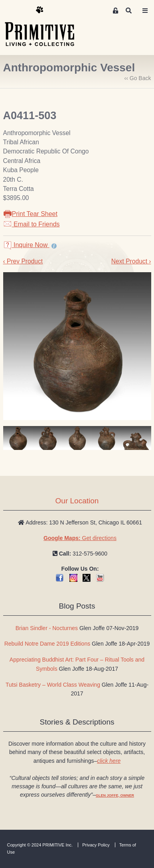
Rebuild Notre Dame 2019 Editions (47, 644)
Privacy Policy (96, 845)
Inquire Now (26, 245)
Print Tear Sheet (30, 214)
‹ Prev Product (23, 261)
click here (109, 761)
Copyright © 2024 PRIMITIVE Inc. (40, 845)
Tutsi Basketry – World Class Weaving (53, 685)
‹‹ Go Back (138, 78)
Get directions (80, 538)
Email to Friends (32, 224)
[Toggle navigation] (145, 11)
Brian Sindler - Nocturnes (47, 628)
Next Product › (131, 261)
